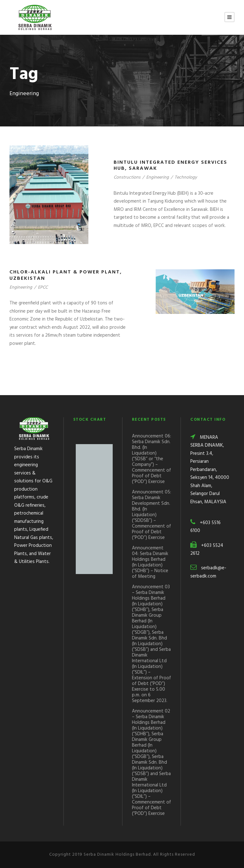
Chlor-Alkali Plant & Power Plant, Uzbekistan (66, 275)
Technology (186, 177)
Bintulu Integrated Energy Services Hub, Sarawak (170, 165)
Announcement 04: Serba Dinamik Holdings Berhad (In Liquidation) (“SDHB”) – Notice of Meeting (150, 562)
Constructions (127, 177)
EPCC (43, 287)
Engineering (158, 177)
